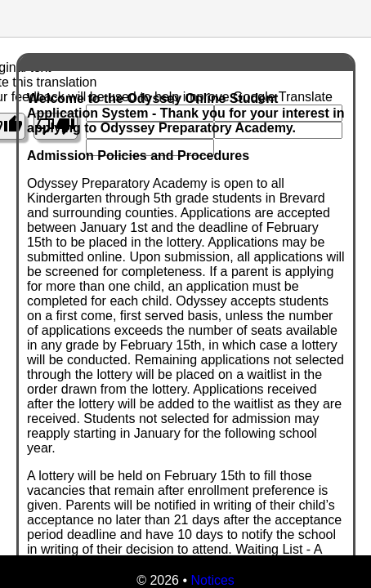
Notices (212, 580)
